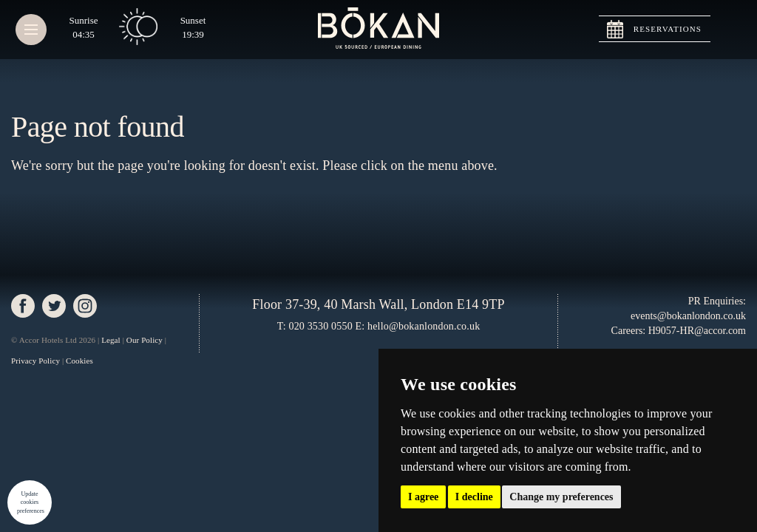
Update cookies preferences (31, 502)
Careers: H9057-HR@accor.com (679, 331)
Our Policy (145, 340)
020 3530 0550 (320, 326)
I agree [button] (423, 497)
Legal (111, 340)
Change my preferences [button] (561, 497)
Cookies (79, 361)
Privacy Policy (35, 361)
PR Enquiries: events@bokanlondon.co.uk (688, 308)
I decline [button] (474, 497)
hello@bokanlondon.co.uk (424, 326)
